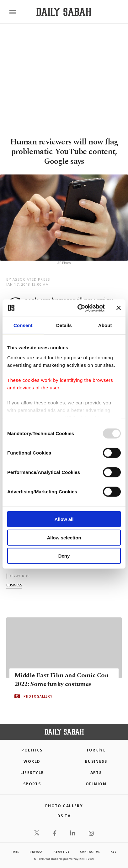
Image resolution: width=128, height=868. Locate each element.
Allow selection (64, 537)
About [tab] (105, 325)
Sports (32, 784)
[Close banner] (119, 308)
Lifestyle (32, 773)
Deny (64, 556)
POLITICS (32, 750)
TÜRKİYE (96, 750)
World (32, 761)
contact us (90, 852)
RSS (114, 852)
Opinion (96, 784)
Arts (96, 773)
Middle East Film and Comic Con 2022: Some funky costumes (61, 680)
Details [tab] (64, 325)
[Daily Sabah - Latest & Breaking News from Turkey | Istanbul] (64, 12)
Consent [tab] (23, 325)
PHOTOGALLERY (38, 696)
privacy (36, 852)
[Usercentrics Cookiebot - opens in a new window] (79, 308)
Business (96, 761)
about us (61, 852)
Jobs (15, 852)
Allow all (64, 519)
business (14, 585)
